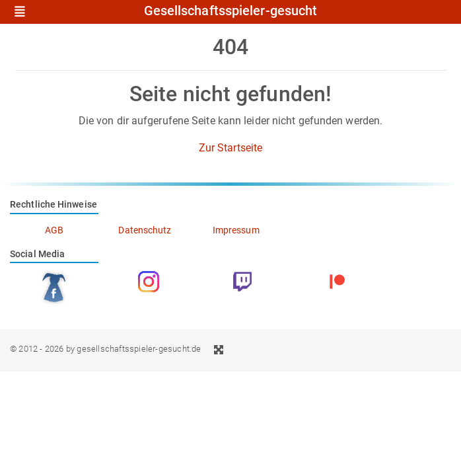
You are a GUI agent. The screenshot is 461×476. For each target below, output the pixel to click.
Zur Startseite (230, 148)
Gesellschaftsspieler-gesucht (231, 11)
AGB (54, 230)
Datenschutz (145, 230)
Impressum (236, 230)
